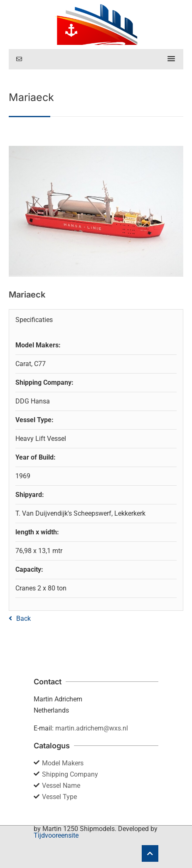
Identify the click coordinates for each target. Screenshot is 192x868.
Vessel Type (59, 797)
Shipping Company (70, 774)
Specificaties (34, 320)
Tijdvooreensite (56, 835)
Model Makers (63, 763)
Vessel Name (61, 786)
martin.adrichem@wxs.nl (92, 728)
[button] (171, 59)
